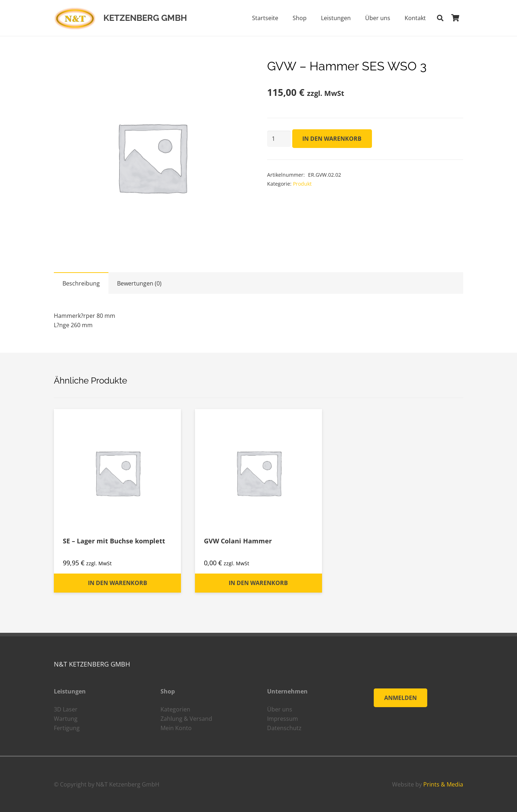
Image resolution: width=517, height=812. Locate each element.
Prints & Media (443, 784)
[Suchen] (440, 18)
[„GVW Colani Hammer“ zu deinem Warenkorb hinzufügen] (258, 583)
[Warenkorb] (455, 18)
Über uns (280, 709)
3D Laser (66, 709)
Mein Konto (176, 728)
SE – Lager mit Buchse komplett (114, 541)
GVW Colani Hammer (238, 541)
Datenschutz (284, 728)
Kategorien (175, 709)
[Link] (75, 18)
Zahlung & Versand (186, 719)
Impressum (283, 719)
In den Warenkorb (332, 139)
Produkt (302, 184)
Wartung (66, 719)
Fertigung (67, 728)
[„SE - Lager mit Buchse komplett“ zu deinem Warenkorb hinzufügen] (117, 583)
